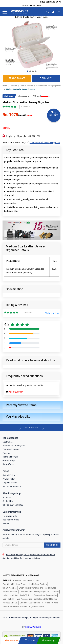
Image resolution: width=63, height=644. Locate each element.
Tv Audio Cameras (11, 449)
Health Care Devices (38, 584)
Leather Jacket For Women (15, 606)
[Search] (32, 545)
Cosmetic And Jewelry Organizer (48, 86)
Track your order (10, 516)
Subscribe (52, 545)
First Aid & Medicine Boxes (14, 584)
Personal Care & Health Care (26, 581)
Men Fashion (8, 599)
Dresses (55, 592)
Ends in (19, 96)
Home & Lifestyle (10, 457)
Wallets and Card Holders (46, 599)
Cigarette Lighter (37, 606)
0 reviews (26, 107)
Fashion (14, 86)
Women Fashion (27, 86)
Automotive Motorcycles (14, 446)
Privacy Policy (9, 479)
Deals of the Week (11, 520)
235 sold (36, 96)
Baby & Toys (8, 464)
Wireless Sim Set (10, 603)
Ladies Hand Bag (10, 595)
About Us (7, 498)
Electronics (7, 442)
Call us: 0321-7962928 (13, 505)
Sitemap (6, 523)
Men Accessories (24, 599)
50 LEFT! (54, 115)
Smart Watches (9, 588)
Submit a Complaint (12, 486)
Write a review (52, 313)
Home (5, 86)
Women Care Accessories (45, 595)
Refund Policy (9, 475)
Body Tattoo (26, 595)
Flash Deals (9, 96)
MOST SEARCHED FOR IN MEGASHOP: (21, 575)
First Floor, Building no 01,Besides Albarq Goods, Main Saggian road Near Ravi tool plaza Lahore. (29, 556)
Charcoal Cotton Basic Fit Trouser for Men (39, 603)
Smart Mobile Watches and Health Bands (37, 588)
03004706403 (36, 6)
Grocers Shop (9, 461)
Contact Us (8, 501)
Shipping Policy (10, 483)
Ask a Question (14, 392)
